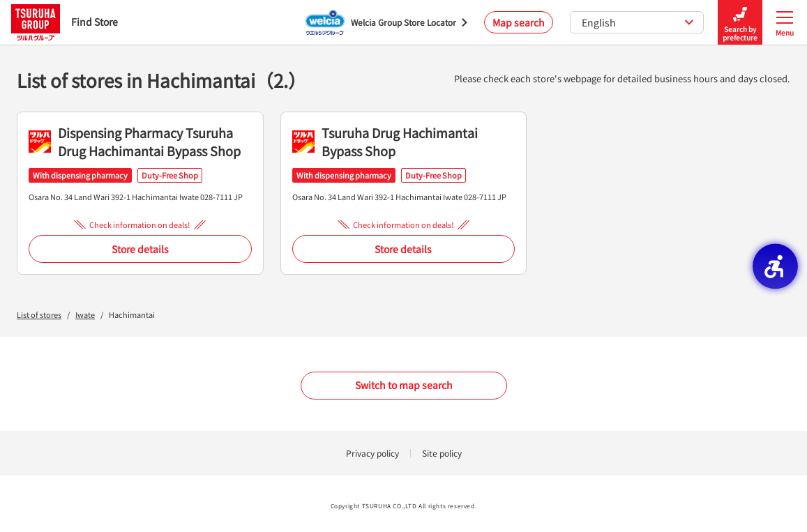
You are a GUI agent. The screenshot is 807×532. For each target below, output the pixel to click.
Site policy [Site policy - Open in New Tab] (442, 453)
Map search (519, 22)
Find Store (65, 22)
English (638, 22)
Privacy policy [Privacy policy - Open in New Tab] (372, 453)
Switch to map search (404, 385)
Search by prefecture (740, 23)
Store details (140, 249)
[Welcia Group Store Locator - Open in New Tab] (386, 22)
